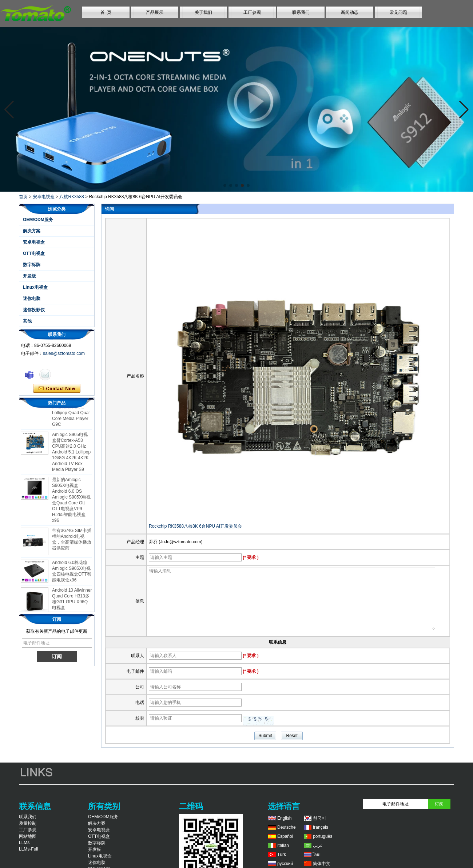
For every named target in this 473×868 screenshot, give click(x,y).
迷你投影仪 (34, 310)
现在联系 (57, 389)
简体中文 (322, 864)
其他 (27, 321)
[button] (225, 185)
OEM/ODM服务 (38, 220)
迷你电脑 (32, 299)
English (284, 818)
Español (285, 836)
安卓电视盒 (44, 197)
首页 (23, 197)
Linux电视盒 (35, 287)
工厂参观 (252, 12)
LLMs (24, 843)
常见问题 (398, 12)
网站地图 (28, 836)
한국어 (319, 818)
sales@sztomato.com (64, 353)
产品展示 (155, 12)
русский (285, 864)
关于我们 (203, 12)
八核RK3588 (71, 197)
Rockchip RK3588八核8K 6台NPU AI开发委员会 (195, 526)
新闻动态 (350, 12)
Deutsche (287, 827)
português (323, 836)
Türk (282, 855)
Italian (283, 845)
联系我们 (301, 12)
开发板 (29, 276)
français (321, 827)
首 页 (106, 12)
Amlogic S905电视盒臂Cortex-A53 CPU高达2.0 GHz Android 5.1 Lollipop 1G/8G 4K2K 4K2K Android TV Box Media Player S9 (71, 455)
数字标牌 (32, 265)
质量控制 (28, 823)
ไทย (317, 855)
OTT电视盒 (34, 253)
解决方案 (32, 231)
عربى (318, 845)
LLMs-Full (29, 849)
